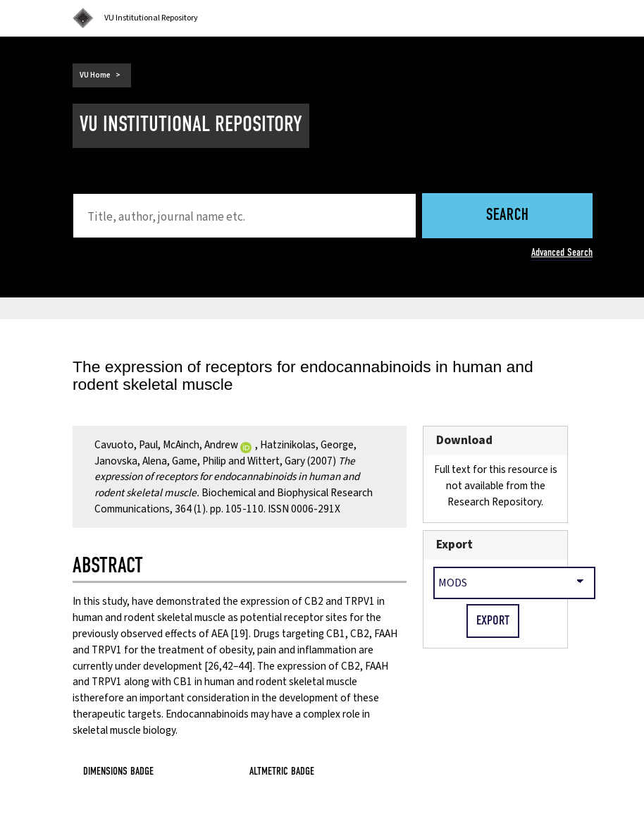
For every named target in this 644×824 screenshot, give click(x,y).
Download (464, 440)
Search (508, 216)
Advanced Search (562, 252)
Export (454, 545)
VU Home (95, 75)
